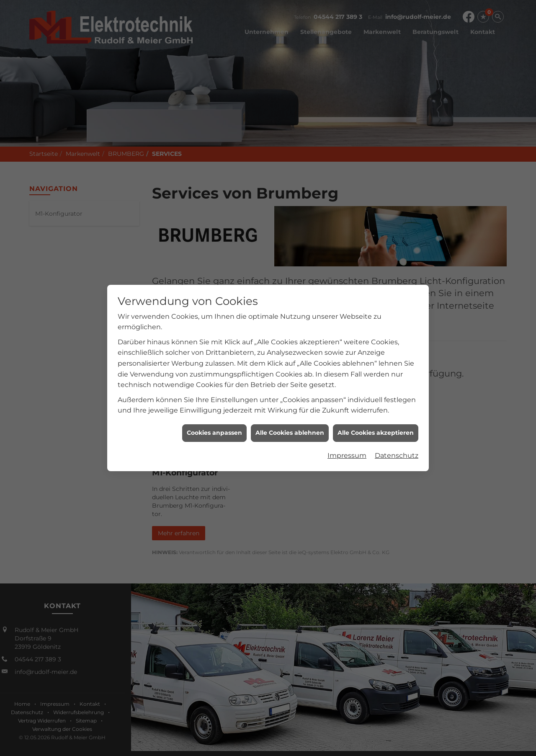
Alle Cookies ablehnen (290, 388)
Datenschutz (397, 410)
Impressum (347, 410)
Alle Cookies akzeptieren (376, 388)
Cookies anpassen (214, 388)
